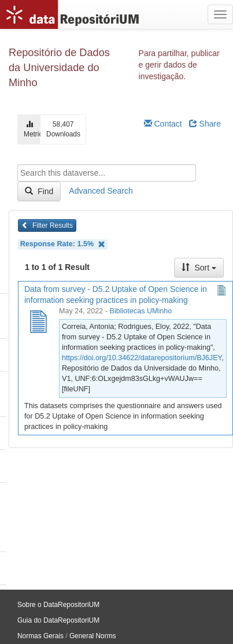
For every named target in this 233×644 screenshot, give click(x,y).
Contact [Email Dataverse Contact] (163, 124)
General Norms (93, 636)
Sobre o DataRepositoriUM (58, 605)
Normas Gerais (40, 636)
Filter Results (47, 225)
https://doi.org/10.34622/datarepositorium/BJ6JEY (142, 358)
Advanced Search (101, 191)
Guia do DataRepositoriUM (58, 620)
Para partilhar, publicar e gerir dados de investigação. (179, 65)
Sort (199, 268)
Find (39, 191)
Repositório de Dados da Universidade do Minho (59, 68)
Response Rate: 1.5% (63, 244)
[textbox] (107, 173)
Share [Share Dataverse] (205, 124)
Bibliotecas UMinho (141, 311)
